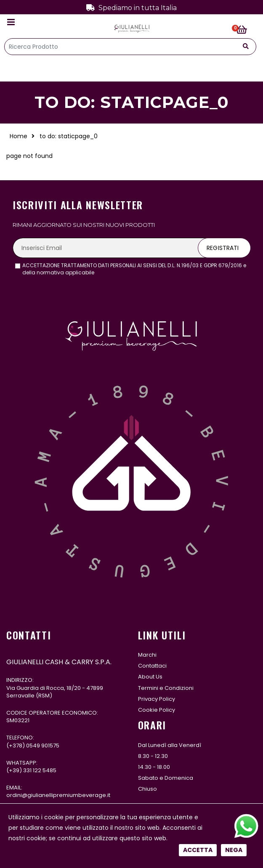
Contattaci (152, 666)
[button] (246, 30)
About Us (150, 677)
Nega (234, 285)
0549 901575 (43, 746)
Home (19, 136)
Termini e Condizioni (166, 688)
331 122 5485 (40, 770)
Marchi (147, 655)
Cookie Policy (157, 710)
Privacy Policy (157, 699)
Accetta (198, 285)
